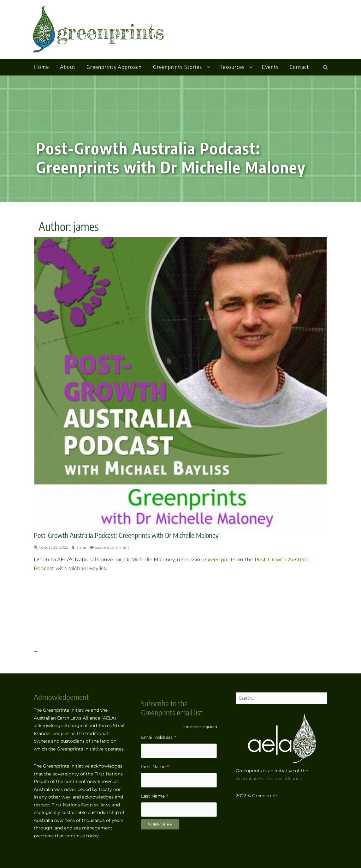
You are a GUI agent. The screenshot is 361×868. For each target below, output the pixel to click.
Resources (232, 67)
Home (41, 67)
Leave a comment (112, 547)
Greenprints (220, 560)
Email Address (159, 738)
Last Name (155, 797)
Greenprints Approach (114, 67)
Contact (299, 67)
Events (270, 67)
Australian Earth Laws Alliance (269, 779)
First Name (155, 767)
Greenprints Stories (178, 67)
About (68, 67)
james (81, 547)
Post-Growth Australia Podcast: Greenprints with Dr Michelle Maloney (126, 535)
